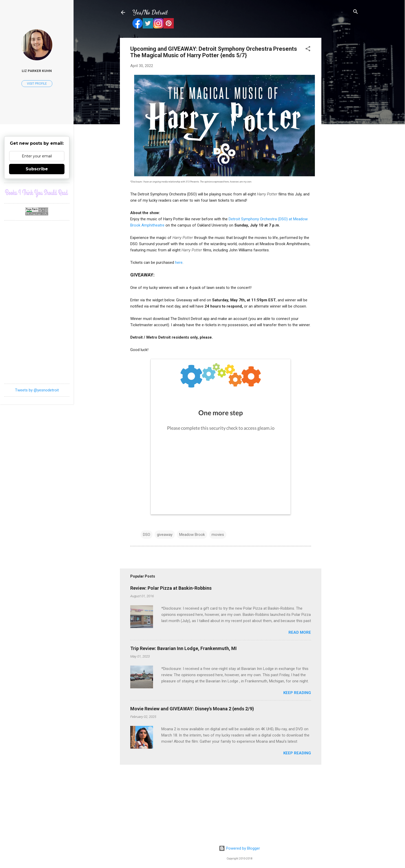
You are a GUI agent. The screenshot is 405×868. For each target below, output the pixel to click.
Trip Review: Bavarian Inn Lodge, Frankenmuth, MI (183, 648)
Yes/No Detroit (150, 12)
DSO (147, 535)
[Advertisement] (342, 115)
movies (218, 535)
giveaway (165, 535)
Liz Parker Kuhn (37, 71)
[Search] (356, 12)
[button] (308, 49)
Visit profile (37, 84)
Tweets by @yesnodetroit (37, 390)
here (179, 262)
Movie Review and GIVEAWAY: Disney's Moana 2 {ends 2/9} (192, 709)
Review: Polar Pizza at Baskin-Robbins (171, 588)
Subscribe (37, 169)
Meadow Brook (192, 535)
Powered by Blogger (239, 848)
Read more (300, 632)
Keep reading (297, 693)
